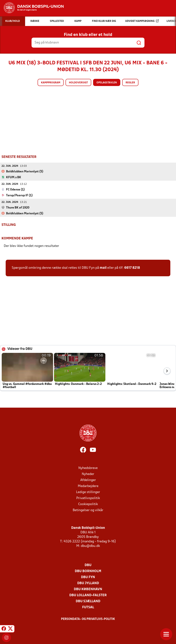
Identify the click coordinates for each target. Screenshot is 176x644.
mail (103, 268)
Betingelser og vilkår (88, 510)
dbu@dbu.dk (90, 546)
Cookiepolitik (88, 504)
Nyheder (88, 474)
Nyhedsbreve (88, 468)
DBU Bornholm (88, 571)
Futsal (88, 607)
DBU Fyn (88, 577)
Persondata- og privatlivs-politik (88, 619)
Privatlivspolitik (88, 498)
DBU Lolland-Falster (88, 595)
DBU (88, 565)
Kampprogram (51, 83)
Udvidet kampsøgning (142, 21)
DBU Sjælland (88, 601)
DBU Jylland (88, 583)
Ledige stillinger (88, 492)
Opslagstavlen (107, 83)
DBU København (88, 589)
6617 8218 (132, 268)
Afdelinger (88, 480)
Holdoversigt (78, 83)
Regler (130, 83)
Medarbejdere (88, 486)
